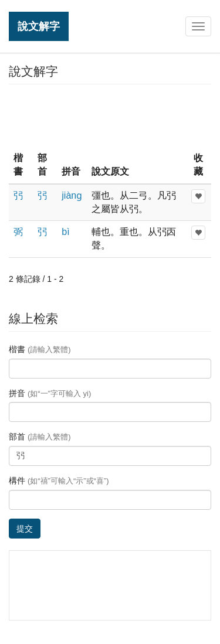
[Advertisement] (110, 117)
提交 (25, 529)
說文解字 (39, 26)
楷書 (40, 349)
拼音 (50, 393)
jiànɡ (72, 195)
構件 (59, 481)
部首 (40, 437)
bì (65, 232)
